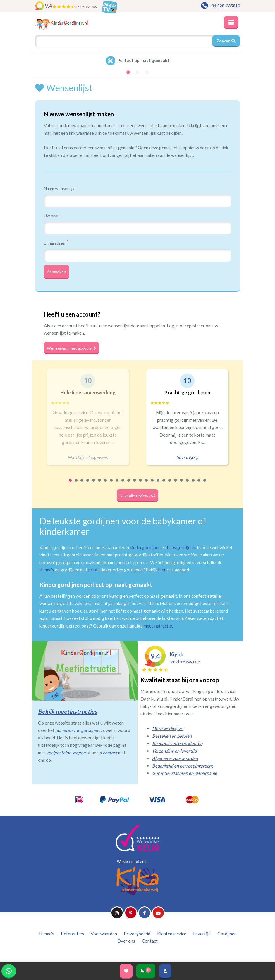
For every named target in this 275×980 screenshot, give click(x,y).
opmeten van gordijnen (77, 730)
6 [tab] (100, 484)
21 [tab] (188, 484)
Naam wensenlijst (60, 188)
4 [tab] (88, 484)
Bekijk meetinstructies (68, 711)
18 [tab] (170, 484)
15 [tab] (152, 484)
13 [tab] (141, 484)
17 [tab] (164, 484)
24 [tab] (205, 484)
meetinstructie (158, 626)
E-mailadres (56, 243)
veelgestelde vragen (66, 753)
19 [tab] (176, 484)
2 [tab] (76, 484)
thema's (47, 570)
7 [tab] (106, 484)
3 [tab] (82, 484)
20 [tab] (182, 484)
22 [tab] (193, 484)
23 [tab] (199, 484)
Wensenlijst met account (72, 348)
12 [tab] (135, 484)
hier (162, 570)
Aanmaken (56, 272)
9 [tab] (117, 484)
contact (110, 753)
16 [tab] (158, 484)
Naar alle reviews (137, 496)
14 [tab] (147, 484)
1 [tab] (71, 484)
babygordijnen (181, 547)
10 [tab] (123, 484)
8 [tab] (111, 484)
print (93, 570)
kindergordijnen (145, 547)
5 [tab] (94, 484)
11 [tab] (129, 484)
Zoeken (226, 41)
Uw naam (52, 216)
